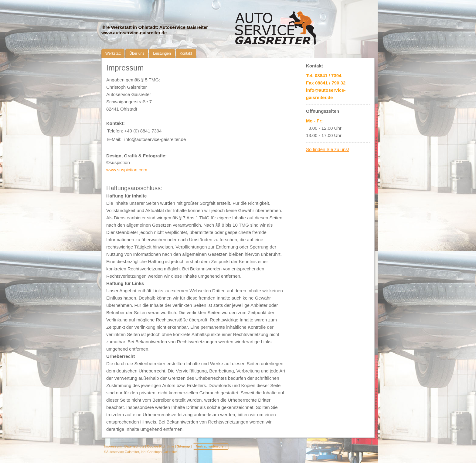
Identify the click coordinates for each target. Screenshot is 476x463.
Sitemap (184, 446)
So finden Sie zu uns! (328, 149)
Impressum (113, 446)
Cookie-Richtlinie (161, 446)
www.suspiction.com (127, 170)
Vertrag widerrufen (211, 446)
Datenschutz (134, 446)
